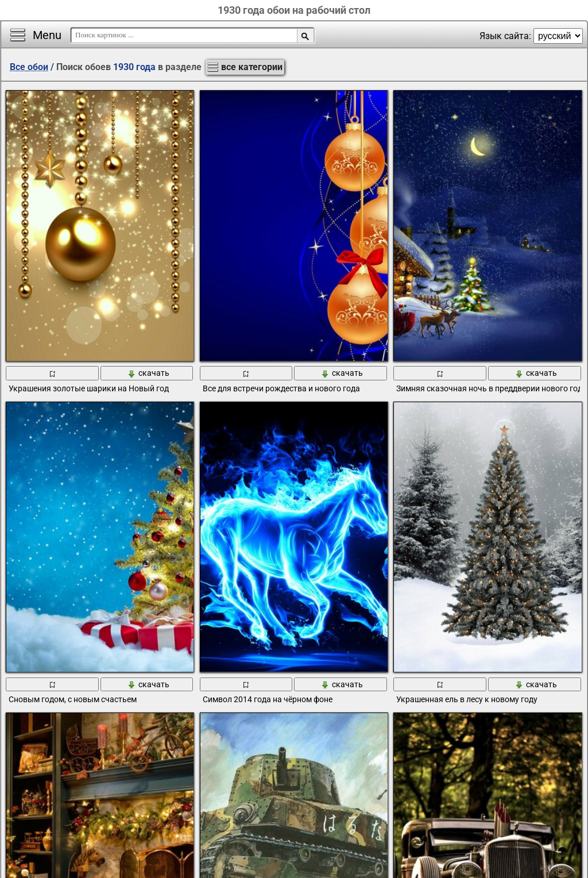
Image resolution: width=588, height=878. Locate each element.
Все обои (29, 67)
